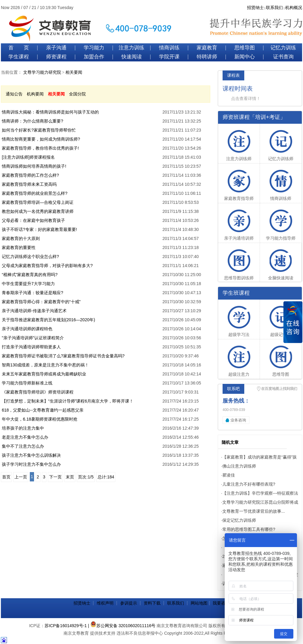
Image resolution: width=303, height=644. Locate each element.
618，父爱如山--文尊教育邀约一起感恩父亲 (43, 410)
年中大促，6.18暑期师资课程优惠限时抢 (40, 419)
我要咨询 (221, 603)
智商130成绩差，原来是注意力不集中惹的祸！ (45, 365)
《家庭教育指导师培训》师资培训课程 (38, 392)
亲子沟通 (56, 48)
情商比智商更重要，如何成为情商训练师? (41, 139)
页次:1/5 (86, 477)
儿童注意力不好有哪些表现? (249, 484)
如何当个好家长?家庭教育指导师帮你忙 (39, 130)
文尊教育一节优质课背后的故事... (254, 511)
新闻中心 (245, 57)
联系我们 (274, 8)
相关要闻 (74, 72)
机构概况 (294, 8)
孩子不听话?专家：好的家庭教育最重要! (39, 229)
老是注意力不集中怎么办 (25, 437)
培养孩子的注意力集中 (23, 428)
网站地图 (199, 603)
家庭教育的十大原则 (21, 238)
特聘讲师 (207, 57)
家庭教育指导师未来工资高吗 (29, 184)
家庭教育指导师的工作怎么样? (30, 175)
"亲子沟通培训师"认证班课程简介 (33, 338)
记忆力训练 (283, 48)
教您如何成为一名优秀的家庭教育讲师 (38, 211)
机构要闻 (35, 94)
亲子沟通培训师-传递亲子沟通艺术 (34, 311)
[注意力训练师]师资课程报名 (28, 157)
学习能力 (94, 48)
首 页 (19, 48)
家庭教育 (207, 48)
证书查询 (283, 57)
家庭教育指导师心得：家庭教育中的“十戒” (41, 302)
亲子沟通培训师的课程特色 (27, 329)
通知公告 (14, 94)
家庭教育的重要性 (19, 247)
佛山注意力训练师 (239, 466)
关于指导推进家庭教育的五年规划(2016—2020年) (48, 320)
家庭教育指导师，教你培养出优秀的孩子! (40, 148)
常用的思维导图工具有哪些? (249, 529)
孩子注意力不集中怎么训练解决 (31, 455)
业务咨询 (238, 420)
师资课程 (56, 57)
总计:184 (106, 477)
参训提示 (129, 603)
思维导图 (245, 48)
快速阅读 (132, 57)
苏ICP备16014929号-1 (66, 626)
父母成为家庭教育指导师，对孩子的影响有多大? (47, 266)
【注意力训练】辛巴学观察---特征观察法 (260, 493)
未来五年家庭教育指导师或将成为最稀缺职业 (44, 374)
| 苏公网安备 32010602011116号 (122, 626)
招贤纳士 (255, 8)
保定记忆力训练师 (239, 520)
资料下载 (152, 603)
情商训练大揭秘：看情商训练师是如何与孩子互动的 (50, 112)
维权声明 (105, 603)
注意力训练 (131, 48)
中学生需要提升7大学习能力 (28, 284)
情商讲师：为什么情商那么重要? (33, 121)
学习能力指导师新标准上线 (27, 383)
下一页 (55, 477)
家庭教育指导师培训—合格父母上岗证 (38, 202)
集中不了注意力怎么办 (23, 446)
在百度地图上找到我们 (279, 389)
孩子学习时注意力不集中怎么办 (31, 464)
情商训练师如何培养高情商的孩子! (34, 166)
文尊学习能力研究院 (42, 72)
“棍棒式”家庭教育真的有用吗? (30, 275)
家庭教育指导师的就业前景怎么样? (35, 193)
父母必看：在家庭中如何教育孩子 (33, 220)
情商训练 (169, 48)
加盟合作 (94, 57)
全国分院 (77, 94)
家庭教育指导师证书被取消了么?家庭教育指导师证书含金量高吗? (63, 356)
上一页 (21, 477)
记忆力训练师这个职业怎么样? (30, 257)
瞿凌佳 (229, 475)
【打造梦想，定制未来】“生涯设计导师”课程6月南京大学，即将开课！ (68, 401)
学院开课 (169, 57)
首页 (6, 477)
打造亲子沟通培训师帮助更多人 (31, 347)
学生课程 (19, 57)
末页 (70, 477)
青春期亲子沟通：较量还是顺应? (33, 293)
